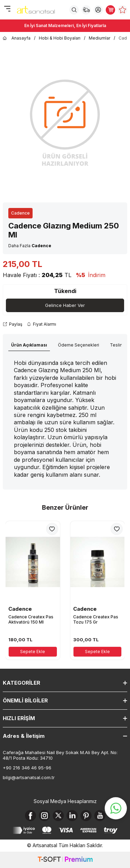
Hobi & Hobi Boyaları (60, 38)
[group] (65, 122)
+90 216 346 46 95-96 (27, 768)
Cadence (20, 213)
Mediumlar (99, 38)
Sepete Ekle (33, 652)
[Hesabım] (98, 10)
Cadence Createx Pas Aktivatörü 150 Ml (31, 620)
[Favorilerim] (123, 10)
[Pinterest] (86, 816)
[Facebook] (31, 816)
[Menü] (7, 9)
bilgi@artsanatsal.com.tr (29, 777)
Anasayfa (17, 38)
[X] (58, 816)
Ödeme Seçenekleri (79, 345)
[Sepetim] (110, 10)
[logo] (36, 10)
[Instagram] (44, 816)
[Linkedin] (72, 816)
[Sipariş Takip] (86, 10)
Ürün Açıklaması (29, 345)
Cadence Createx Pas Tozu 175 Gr (96, 620)
